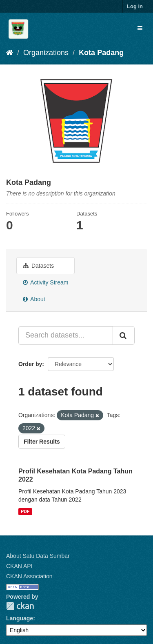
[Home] (10, 53)
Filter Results (42, 442)
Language (20, 618)
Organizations (46, 53)
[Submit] (124, 335)
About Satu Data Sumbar (38, 556)
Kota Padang (101, 53)
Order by (30, 364)
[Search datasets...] (66, 335)
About (34, 299)
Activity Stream (45, 282)
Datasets (38, 266)
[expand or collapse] (140, 28)
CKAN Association (29, 576)
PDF (25, 511)
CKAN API (19, 566)
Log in (135, 6)
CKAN (20, 606)
